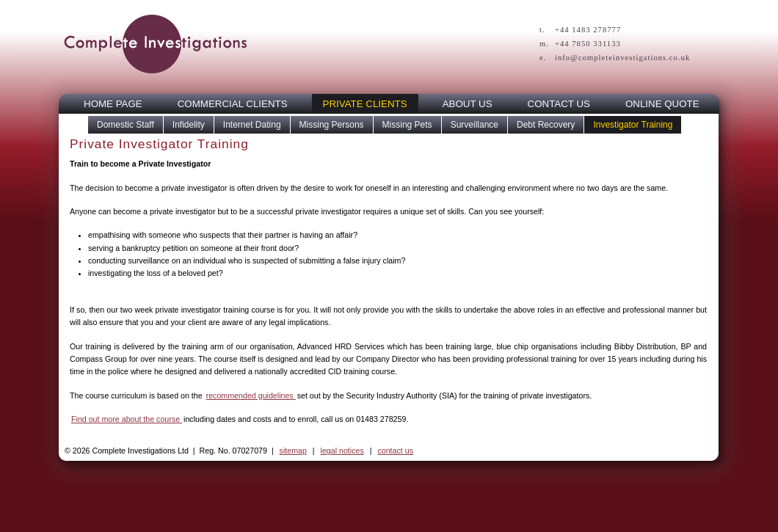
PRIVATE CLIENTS (365, 104)
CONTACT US (559, 104)
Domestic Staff (126, 125)
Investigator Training (633, 125)
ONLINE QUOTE (662, 104)
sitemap (293, 451)
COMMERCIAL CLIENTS (233, 104)
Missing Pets (407, 125)
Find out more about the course (127, 419)
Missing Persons (332, 125)
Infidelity (189, 125)
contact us (395, 451)
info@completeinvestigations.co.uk (622, 58)
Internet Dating (252, 125)
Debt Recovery (546, 125)
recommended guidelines (251, 396)
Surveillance (475, 125)
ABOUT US (468, 104)
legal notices (342, 451)
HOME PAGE (113, 104)
